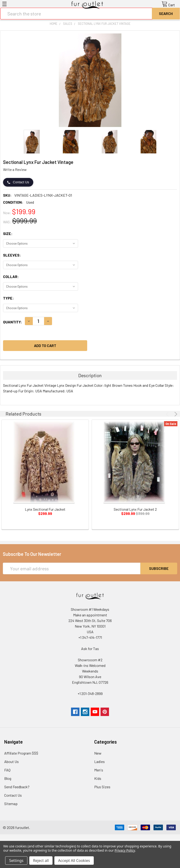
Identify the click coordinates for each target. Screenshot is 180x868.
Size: (8, 233)
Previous (168, 414)
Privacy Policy (125, 850)
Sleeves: (12, 255)
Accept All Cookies (74, 861)
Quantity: (13, 322)
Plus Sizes (102, 787)
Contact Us (18, 182)
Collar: (11, 277)
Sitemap (11, 804)
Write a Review (15, 169)
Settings (16, 861)
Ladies (99, 761)
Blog (8, 778)
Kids (98, 778)
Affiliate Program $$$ (21, 753)
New (98, 753)
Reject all (41, 861)
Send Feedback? (17, 787)
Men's (99, 770)
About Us (11, 761)
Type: (8, 298)
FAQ (7, 770)
